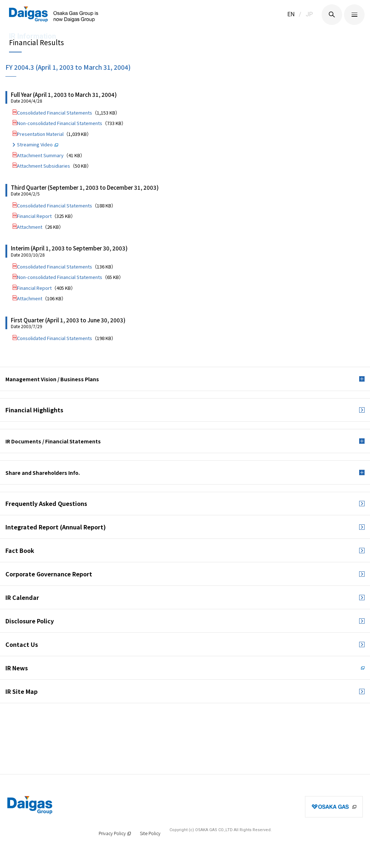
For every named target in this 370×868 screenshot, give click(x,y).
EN (291, 14)
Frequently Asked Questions (46, 503)
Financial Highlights (34, 410)
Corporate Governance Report (49, 574)
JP (309, 14)
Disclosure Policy (30, 621)
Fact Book (20, 550)
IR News (17, 668)
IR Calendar (22, 597)
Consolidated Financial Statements (55, 113)
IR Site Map (21, 691)
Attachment (30, 227)
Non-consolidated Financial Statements (60, 123)
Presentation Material (40, 134)
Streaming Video (35, 144)
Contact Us (22, 644)
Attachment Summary (40, 155)
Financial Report (34, 216)
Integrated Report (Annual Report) (56, 527)
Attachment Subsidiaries (44, 166)
